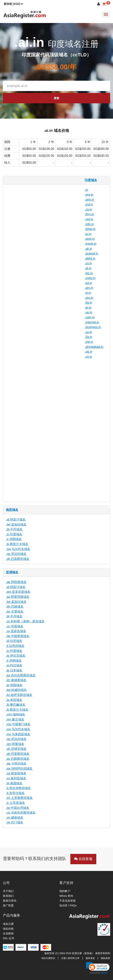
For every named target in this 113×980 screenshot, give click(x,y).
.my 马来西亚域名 (18, 734)
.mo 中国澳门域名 (18, 724)
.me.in (89, 342)
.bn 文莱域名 (15, 612)
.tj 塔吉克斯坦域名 (18, 788)
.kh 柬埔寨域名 (16, 680)
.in (86, 190)
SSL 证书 (8, 938)
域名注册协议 (48, 958)
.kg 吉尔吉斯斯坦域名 (21, 675)
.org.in (89, 195)
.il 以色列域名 (15, 646)
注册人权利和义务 (70, 958)
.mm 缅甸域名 (16, 714)
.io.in (88, 234)
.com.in (90, 317)
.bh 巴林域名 (15, 607)
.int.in (88, 283)
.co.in (88, 209)
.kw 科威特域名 (16, 690)
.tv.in (88, 293)
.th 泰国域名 (14, 783)
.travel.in (91, 244)
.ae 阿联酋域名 (16, 582)
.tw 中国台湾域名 (18, 808)
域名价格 (8, 929)
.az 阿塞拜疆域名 (18, 597)
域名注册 (8, 924)
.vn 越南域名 (15, 818)
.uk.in (88, 249)
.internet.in (92, 322)
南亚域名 (12, 510)
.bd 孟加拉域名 (16, 525)
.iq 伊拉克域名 (16, 656)
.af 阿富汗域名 (16, 520)
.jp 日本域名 (14, 670)
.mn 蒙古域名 (15, 719)
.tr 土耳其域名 (15, 803)
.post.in (90, 239)
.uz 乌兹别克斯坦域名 (21, 813)
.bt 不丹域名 (14, 529)
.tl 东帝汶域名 (15, 793)
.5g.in (88, 337)
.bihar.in (90, 229)
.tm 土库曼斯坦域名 (19, 798)
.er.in (88, 308)
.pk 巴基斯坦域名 (18, 559)
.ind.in (89, 204)
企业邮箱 (8, 933)
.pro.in (89, 298)
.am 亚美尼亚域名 (18, 592)
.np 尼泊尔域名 (16, 554)
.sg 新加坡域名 (16, 773)
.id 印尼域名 (14, 641)
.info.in (89, 224)
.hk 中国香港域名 (18, 636)
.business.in (93, 327)
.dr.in (88, 268)
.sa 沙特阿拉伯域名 (19, 768)
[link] (98, 968)
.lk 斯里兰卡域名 (17, 544)
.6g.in (88, 303)
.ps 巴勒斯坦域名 (18, 759)
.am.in (89, 288)
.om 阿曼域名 (15, 744)
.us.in (88, 332)
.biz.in (89, 273)
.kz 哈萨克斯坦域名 (19, 695)
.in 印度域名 (14, 534)
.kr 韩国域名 (14, 685)
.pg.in (88, 352)
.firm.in (89, 214)
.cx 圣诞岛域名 (16, 631)
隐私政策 (106, 958)
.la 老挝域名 (14, 700)
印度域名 (91, 180)
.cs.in (88, 263)
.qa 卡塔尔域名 (16, 764)
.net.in (89, 219)
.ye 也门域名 (15, 822)
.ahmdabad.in (94, 347)
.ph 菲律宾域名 (16, 749)
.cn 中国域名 (15, 626)
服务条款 (90, 958)
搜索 (56, 98)
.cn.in (88, 357)
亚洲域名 (12, 572)
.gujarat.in (91, 253)
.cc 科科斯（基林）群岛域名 (25, 621)
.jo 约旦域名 (14, 665)
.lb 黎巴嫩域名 (16, 705)
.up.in (88, 312)
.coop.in (90, 278)
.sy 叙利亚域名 (16, 778)
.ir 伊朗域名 (14, 539)
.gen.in (89, 200)
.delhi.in (90, 258)
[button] (13, 4)
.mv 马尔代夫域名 (18, 549)
